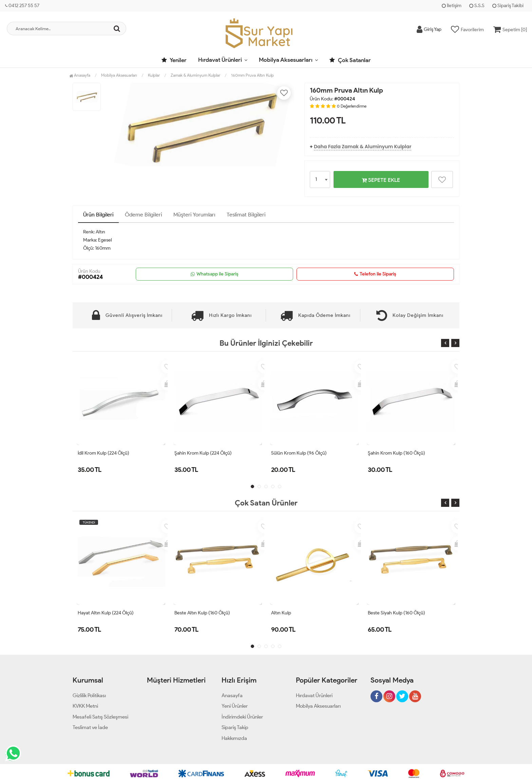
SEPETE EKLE (381, 180)
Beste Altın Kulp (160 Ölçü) (202, 613)
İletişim (452, 6)
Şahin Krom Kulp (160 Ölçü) (396, 453)
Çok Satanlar (350, 60)
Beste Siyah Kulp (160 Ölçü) (396, 613)
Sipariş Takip (235, 727)
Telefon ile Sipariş (375, 274)
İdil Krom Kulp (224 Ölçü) (103, 453)
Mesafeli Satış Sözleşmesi (100, 717)
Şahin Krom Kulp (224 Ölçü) (203, 453)
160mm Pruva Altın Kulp (252, 75)
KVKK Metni (85, 706)
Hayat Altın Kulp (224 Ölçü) (106, 613)
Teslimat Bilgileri (246, 215)
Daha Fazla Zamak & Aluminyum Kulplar (363, 147)
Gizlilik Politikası (89, 695)
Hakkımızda (234, 738)
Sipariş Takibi (508, 6)
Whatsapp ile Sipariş (215, 274)
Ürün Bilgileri (98, 215)
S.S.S (477, 6)
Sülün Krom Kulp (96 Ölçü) (299, 453)
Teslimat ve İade (90, 727)
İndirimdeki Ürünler (242, 717)
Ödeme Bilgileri (144, 215)
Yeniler (174, 60)
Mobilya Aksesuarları (286, 60)
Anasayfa (80, 75)
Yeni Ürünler (235, 706)
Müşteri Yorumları (194, 215)
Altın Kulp (281, 613)
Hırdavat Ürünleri (220, 60)
